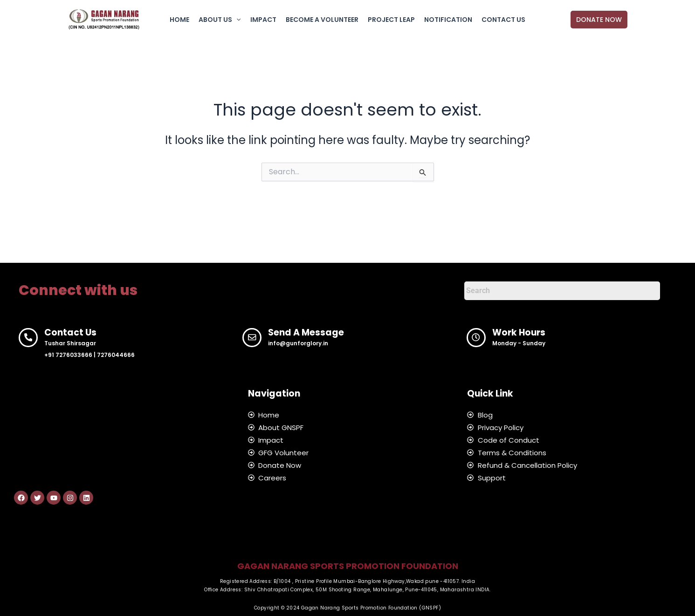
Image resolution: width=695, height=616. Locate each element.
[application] (236, 20)
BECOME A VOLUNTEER (322, 20)
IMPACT (263, 20)
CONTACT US (503, 20)
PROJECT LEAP (391, 20)
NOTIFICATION (448, 20)
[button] (599, 20)
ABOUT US (220, 20)
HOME (179, 20)
